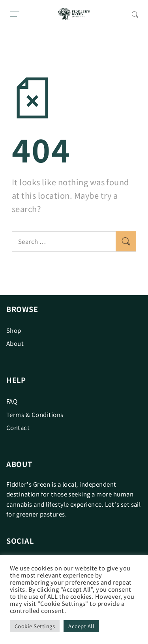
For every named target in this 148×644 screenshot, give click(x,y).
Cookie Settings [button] (35, 626)
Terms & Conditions (35, 414)
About (15, 343)
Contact (18, 427)
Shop (14, 330)
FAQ (12, 401)
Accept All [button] (81, 626)
